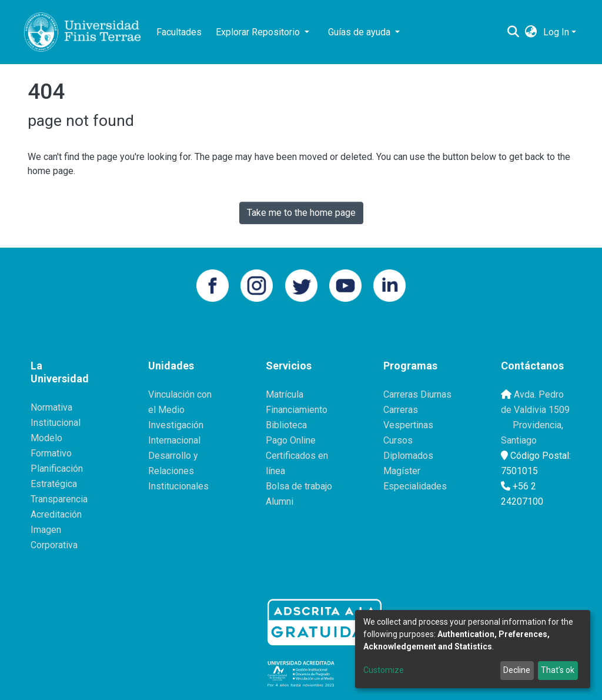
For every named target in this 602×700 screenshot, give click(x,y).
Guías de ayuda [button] (360, 32)
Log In (556, 32)
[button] (531, 32)
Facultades (179, 32)
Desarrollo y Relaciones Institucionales (178, 471)
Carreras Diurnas (417, 394)
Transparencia (59, 499)
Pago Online (291, 440)
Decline (517, 670)
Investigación (176, 425)
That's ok (558, 670)
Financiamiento (297, 410)
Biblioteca (286, 425)
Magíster (402, 471)
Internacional (174, 440)
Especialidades (415, 486)
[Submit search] (514, 32)
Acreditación (56, 514)
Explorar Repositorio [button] (259, 32)
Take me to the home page (301, 213)
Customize (384, 670)
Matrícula (285, 394)
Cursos (398, 440)
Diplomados (408, 456)
